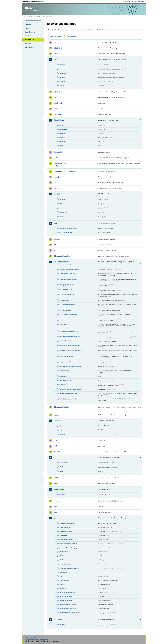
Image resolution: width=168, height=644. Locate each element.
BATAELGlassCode (66, 289)
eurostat (57, 177)
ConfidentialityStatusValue (68, 543)
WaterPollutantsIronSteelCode (69, 399)
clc (60, 426)
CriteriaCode (64, 324)
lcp (55, 457)
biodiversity (58, 103)
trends (62, 85)
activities (62, 65)
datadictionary (59, 120)
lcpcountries (64, 463)
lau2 (55, 446)
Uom (61, 576)
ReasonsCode (64, 371)
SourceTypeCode (65, 380)
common (57, 114)
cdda (56, 109)
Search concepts (71, 36)
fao (55, 183)
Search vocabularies (56, 36)
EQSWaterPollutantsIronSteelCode (71, 351)
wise (55, 518)
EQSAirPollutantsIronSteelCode (70, 337)
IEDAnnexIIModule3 (62, 262)
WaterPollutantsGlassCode (68, 393)
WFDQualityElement (66, 600)
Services (28, 43)
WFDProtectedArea (66, 596)
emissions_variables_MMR (68, 229)
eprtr (55, 158)
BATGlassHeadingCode (67, 304)
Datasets (28, 24)
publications (59, 489)
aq (55, 42)
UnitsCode (63, 385)
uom (55, 512)
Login (126, 1)
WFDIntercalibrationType (68, 592)
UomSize (62, 584)
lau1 (55, 441)
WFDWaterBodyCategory (68, 605)
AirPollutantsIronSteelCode (68, 279)
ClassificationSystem (66, 539)
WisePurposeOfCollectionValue (70, 613)
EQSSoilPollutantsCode (67, 341)
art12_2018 (58, 54)
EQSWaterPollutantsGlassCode (70, 345)
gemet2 (57, 194)
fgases (56, 188)
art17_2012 (58, 92)
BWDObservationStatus (67, 523)
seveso (56, 501)
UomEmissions (64, 580)
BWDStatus (63, 535)
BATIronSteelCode (65, 310)
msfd (56, 478)
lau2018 (57, 452)
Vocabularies (30, 40)
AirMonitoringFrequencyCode (69, 269)
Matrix (61, 556)
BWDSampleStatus (66, 531)
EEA (34, 2)
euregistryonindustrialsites (65, 171)
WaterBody (63, 588)
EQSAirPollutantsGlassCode (69, 331)
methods (62, 77)
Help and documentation (33, 21)
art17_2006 (58, 59)
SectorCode (63, 376)
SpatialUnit (63, 572)
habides (57, 239)
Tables (27, 28)
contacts (62, 125)
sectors (62, 471)
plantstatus (63, 467)
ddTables (62, 133)
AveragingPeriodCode (67, 285)
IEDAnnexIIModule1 (62, 256)
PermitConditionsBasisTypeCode (70, 366)
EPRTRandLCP (60, 163)
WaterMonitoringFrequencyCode (70, 389)
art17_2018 (58, 97)
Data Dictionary (41, 17)
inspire (56, 415)
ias (55, 245)
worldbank (58, 619)
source (62, 208)
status (61, 146)
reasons (62, 81)
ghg (55, 223)
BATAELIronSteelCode (67, 295)
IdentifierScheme (65, 552)
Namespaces (29, 47)
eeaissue (62, 138)
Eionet (33, 17)
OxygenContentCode (66, 362)
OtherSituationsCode (66, 356)
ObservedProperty (65, 564)
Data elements (30, 32)
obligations (63, 141)
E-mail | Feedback (31, 638)
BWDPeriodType (65, 527)
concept (62, 199)
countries (63, 73)
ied (55, 250)
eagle (61, 430)
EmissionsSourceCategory (68, 548)
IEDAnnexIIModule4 (62, 407)
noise (56, 484)
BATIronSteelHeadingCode (68, 314)
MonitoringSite (64, 560)
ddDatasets (63, 129)
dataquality (58, 152)
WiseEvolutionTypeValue (67, 609)
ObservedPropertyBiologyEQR (69, 568)
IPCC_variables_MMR (66, 233)
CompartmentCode (66, 320)
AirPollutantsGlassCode (67, 274)
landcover (58, 421)
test (55, 507)
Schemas (28, 36)
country (62, 625)
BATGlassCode (64, 300)
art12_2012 (58, 48)
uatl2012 (62, 434)
